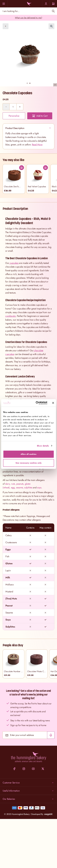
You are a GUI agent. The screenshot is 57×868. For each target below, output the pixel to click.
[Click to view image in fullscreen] (51, 26)
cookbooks (11, 316)
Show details (43, 446)
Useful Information (29, 791)
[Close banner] (53, 403)
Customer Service (29, 783)
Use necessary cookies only (29, 463)
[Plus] (20, 107)
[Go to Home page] (29, 4)
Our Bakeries (29, 799)
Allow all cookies (29, 454)
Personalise (14, 116)
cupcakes (14, 263)
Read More (37, 145)
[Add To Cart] (22, 168)
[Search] (53, 11)
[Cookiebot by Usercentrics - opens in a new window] (36, 403)
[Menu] (4, 4)
